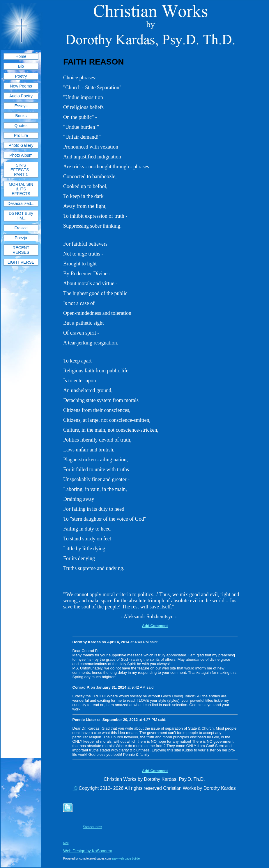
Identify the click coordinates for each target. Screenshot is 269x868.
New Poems (21, 86)
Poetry (21, 76)
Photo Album (21, 155)
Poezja (21, 238)
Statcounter (92, 827)
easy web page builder (126, 859)
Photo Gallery (21, 145)
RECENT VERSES (21, 250)
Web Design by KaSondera (88, 851)
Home (21, 56)
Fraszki (21, 228)
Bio (21, 66)
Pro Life (21, 135)
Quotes (21, 126)
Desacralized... (21, 203)
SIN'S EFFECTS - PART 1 (21, 170)
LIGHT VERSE (21, 262)
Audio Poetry (21, 96)
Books (21, 116)
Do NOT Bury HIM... (21, 216)
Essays (21, 106)
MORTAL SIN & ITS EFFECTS (21, 189)
